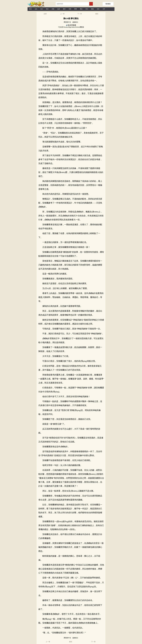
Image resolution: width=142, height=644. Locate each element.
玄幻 (42, 9)
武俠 (53, 9)
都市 (64, 9)
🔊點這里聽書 (71, 25)
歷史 (81, 9)
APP (104, 9)
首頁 (30, 9)
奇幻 (47, 9)
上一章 (62, 14)
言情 (70, 9)
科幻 (87, 9)
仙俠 (59, 9)
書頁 (97, 14)
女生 (36, 9)
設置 (45, 14)
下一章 (80, 14)
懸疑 (92, 9)
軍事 (76, 9)
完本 (98, 9)
